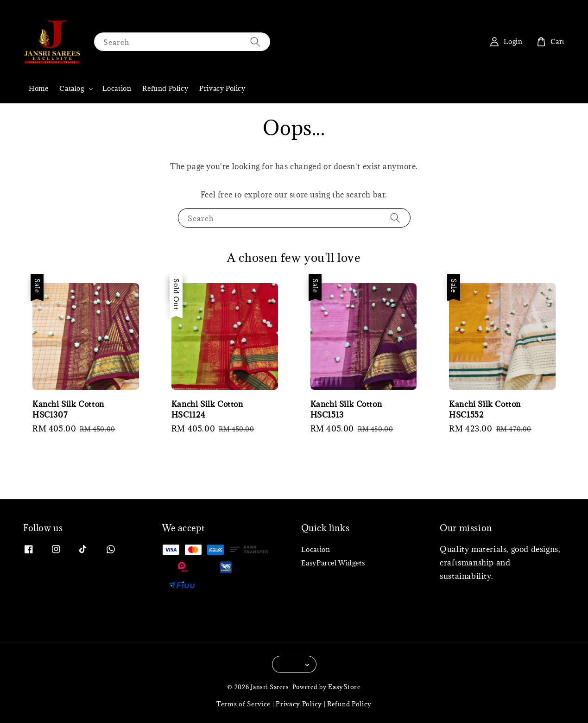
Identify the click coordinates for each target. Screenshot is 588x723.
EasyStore (344, 687)
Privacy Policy (222, 88)
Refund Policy (165, 88)
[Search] (255, 41)
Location (117, 88)
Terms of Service (243, 704)
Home (38, 88)
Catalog (72, 89)
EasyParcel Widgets (333, 563)
